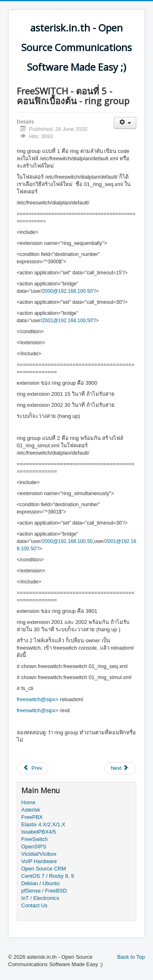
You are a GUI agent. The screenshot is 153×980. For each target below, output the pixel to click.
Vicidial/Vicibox (39, 854)
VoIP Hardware (39, 861)
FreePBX (32, 817)
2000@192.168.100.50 (67, 291)
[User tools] (125, 123)
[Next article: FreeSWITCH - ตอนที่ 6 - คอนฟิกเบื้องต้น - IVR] (120, 768)
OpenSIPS (34, 847)
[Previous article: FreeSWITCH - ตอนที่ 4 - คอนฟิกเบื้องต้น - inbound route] (33, 768)
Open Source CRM (44, 869)
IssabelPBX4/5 (39, 832)
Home (28, 802)
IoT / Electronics (40, 898)
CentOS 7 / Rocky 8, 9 (48, 876)
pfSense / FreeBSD (44, 891)
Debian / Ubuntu (40, 883)
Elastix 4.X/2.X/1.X (43, 824)
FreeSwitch (34, 839)
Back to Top (131, 957)
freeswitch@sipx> (38, 699)
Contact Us (34, 905)
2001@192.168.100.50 (67, 321)
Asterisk (31, 810)
